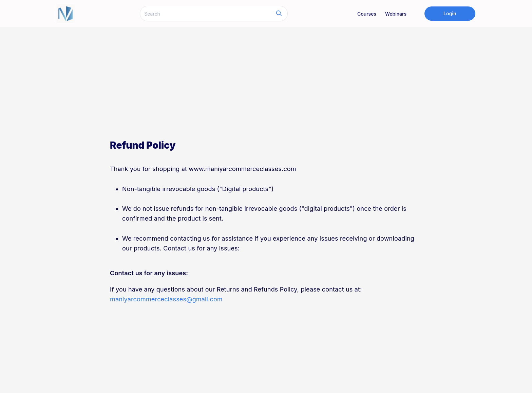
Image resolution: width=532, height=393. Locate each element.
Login (450, 13)
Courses (367, 14)
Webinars (396, 14)
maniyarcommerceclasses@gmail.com (166, 299)
